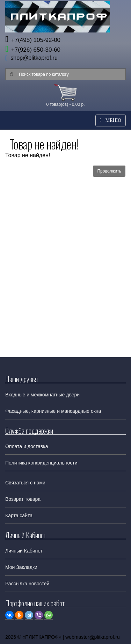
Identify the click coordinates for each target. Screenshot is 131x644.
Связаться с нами (25, 483)
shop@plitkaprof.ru (34, 58)
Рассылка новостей (27, 584)
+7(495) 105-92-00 (33, 40)
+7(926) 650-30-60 (33, 50)
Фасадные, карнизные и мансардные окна (53, 411)
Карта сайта (19, 515)
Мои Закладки (21, 567)
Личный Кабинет (24, 551)
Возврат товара (23, 499)
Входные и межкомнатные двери (42, 395)
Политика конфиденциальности (41, 463)
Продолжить (109, 171)
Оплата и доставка (27, 446)
